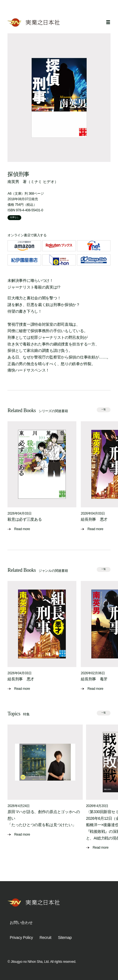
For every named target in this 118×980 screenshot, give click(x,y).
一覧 (104, 409)
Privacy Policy (21, 938)
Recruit (45, 938)
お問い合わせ (21, 923)
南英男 (13, 182)
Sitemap (65, 938)
